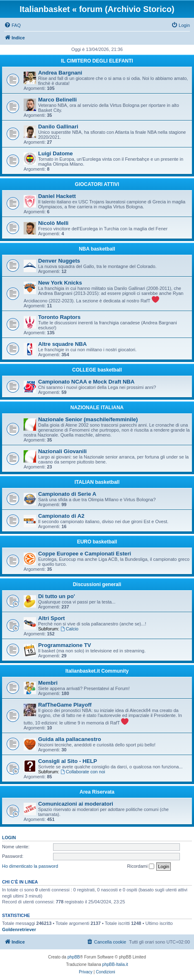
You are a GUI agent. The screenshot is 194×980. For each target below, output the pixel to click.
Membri (48, 683)
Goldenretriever (19, 929)
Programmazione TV (65, 645)
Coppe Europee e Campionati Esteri (85, 554)
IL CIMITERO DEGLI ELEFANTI (97, 61)
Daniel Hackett (57, 196)
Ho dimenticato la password (30, 866)
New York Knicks (60, 283)
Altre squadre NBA (62, 344)
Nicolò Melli (53, 223)
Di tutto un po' (57, 596)
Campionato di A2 (61, 516)
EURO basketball (97, 542)
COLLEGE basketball (97, 370)
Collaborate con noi (83, 772)
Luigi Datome (56, 153)
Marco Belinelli (57, 100)
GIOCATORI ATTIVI (97, 184)
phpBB (74, 957)
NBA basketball (97, 249)
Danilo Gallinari (58, 127)
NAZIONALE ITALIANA (97, 408)
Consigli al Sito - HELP (68, 761)
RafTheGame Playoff (65, 705)
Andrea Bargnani (60, 73)
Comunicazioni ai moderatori (76, 804)
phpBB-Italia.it (115, 964)
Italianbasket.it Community (97, 671)
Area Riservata (97, 792)
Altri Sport (51, 618)
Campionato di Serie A (67, 494)
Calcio (69, 629)
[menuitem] (12, 25)
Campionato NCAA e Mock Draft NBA (86, 382)
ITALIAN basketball (97, 482)
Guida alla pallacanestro (70, 739)
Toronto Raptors (59, 317)
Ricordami (141, 867)
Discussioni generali (97, 584)
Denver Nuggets (59, 261)
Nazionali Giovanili (62, 451)
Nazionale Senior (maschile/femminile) (88, 419)
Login (9, 838)
